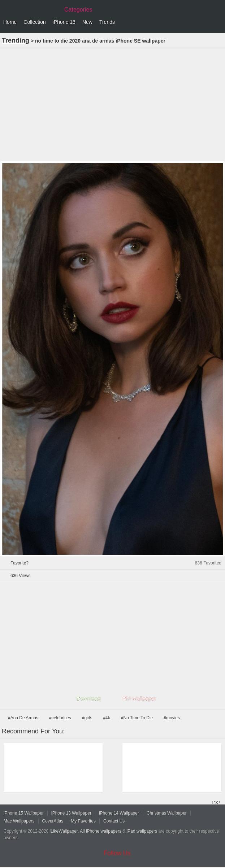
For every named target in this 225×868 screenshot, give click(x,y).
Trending (16, 40)
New (87, 22)
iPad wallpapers (142, 831)
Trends (107, 22)
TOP (215, 802)
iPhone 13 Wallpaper (71, 813)
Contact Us (114, 821)
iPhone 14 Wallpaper (119, 813)
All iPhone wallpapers (101, 831)
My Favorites (83, 821)
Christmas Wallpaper (167, 813)
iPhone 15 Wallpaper (24, 813)
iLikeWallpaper (64, 831)
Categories (78, 10)
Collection (34, 22)
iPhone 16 (64, 22)
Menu (218, 22)
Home (10, 22)
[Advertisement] (112, 104)
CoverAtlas (53, 821)
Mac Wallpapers (19, 821)
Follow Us (117, 853)
